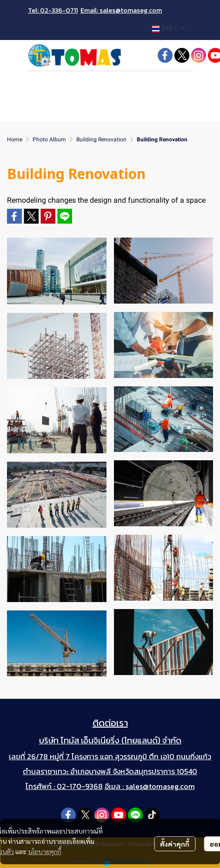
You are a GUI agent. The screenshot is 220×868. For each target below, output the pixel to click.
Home (15, 139)
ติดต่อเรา (110, 723)
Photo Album (49, 139)
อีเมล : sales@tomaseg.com (150, 786)
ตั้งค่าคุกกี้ (175, 844)
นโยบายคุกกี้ (45, 851)
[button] (169, 29)
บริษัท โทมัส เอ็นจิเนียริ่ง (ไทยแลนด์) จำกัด (110, 740)
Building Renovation (101, 139)
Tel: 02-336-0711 (53, 10)
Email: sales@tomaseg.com (121, 10)
